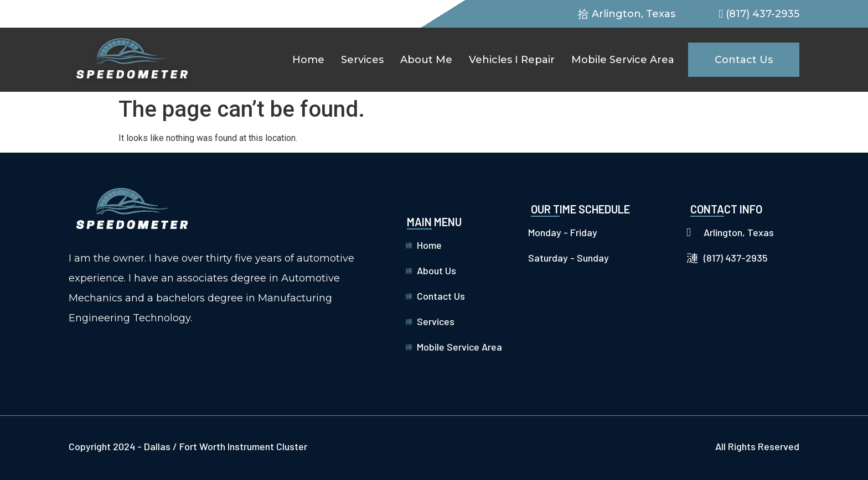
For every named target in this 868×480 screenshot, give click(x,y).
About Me (426, 60)
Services (362, 60)
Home (308, 60)
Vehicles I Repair (512, 60)
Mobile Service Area (623, 60)
